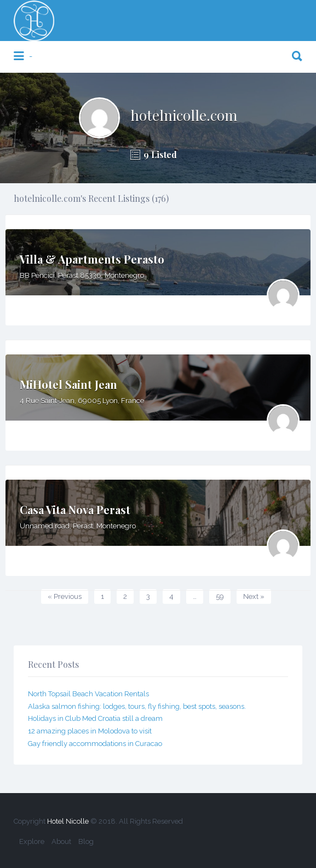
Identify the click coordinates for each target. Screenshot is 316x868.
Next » (254, 596)
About (61, 841)
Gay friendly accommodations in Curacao (95, 744)
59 (220, 596)
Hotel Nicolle (68, 821)
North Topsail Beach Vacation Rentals (88, 694)
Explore (32, 841)
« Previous (65, 596)
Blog (86, 841)
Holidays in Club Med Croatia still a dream (95, 718)
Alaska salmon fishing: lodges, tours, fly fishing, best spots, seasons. (137, 706)
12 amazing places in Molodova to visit (90, 731)
